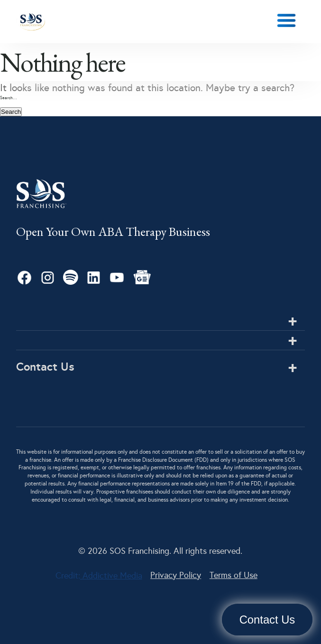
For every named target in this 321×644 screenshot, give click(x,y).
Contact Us (267, 620)
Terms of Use (234, 575)
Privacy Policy (176, 575)
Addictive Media (111, 576)
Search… (9, 98)
